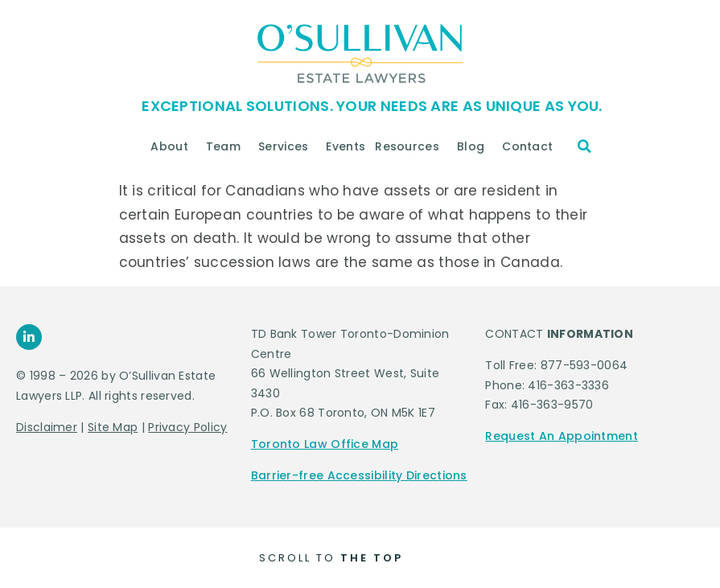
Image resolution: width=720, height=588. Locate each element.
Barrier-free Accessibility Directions (359, 475)
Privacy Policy (187, 427)
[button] (585, 146)
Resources (411, 146)
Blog (475, 146)
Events (346, 146)
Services (287, 146)
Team (227, 146)
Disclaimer (47, 427)
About (173, 146)
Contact (531, 146)
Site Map (113, 427)
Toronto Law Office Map (325, 444)
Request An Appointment (562, 436)
